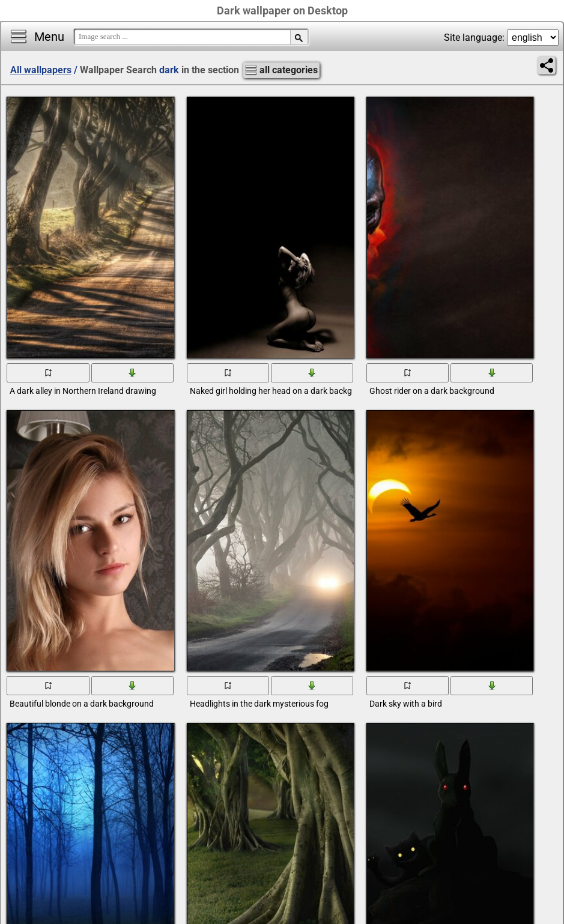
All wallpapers (41, 70)
